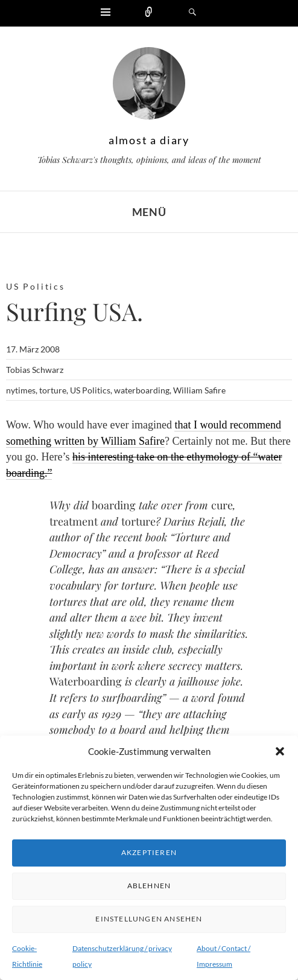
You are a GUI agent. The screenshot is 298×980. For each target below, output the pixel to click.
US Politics (36, 286)
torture (53, 390)
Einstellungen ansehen (149, 919)
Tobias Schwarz (35, 370)
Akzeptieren (149, 852)
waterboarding (142, 390)
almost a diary (149, 140)
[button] (280, 751)
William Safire (199, 390)
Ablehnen (149, 886)
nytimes (21, 390)
